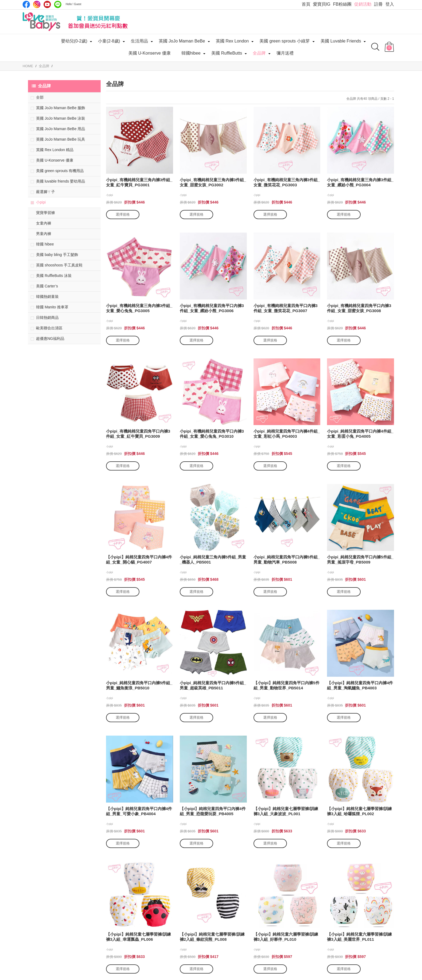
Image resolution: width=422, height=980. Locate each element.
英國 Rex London (232, 41)
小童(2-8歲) (109, 41)
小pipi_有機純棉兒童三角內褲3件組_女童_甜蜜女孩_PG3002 (213, 182)
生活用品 (139, 41)
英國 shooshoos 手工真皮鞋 (59, 265)
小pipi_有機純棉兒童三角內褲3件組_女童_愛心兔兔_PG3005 (139, 308)
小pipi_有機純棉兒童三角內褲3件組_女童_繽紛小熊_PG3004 (360, 182)
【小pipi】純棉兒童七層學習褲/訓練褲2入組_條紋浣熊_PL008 (212, 937)
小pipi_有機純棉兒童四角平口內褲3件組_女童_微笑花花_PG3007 (286, 308)
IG (37, 4)
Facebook (26, 4)
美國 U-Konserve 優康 (150, 53)
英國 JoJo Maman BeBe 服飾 (61, 108)
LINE (58, 4)
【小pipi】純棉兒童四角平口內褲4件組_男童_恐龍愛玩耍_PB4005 (213, 811)
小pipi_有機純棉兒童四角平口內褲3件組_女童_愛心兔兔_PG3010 (212, 434)
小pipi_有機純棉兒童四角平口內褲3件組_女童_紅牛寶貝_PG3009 (138, 434)
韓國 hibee (45, 244)
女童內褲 (44, 223)
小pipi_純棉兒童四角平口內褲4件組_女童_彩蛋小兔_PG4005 (360, 434)
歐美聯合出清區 (49, 328)
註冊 (378, 4)
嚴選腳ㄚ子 (45, 192)
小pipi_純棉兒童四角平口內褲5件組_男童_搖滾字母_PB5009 (360, 560)
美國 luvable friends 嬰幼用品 (61, 181)
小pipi (41, 202)
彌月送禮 (285, 53)
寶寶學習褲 (45, 213)
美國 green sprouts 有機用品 (60, 171)
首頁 (306, 4)
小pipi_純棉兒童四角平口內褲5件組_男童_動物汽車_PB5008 (287, 560)
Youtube (47, 4)
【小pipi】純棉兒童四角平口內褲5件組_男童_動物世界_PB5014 (286, 685)
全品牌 (259, 53)
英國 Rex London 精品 (55, 150)
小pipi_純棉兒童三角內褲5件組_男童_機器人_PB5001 (213, 560)
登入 (390, 4)
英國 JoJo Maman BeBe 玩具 (61, 139)
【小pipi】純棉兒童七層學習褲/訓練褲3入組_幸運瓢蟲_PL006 (138, 937)
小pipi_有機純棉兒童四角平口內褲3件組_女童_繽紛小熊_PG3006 (212, 308)
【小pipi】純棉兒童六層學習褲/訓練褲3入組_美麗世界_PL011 (359, 937)
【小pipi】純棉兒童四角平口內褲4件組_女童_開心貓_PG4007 (139, 560)
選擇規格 (123, 214)
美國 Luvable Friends (341, 41)
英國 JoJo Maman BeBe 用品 (61, 129)
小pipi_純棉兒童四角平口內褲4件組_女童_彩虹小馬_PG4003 (287, 434)
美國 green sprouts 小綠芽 (285, 41)
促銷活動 (363, 4)
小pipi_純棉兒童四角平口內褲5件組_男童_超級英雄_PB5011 (213, 685)
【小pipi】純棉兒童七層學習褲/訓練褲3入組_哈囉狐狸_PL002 (359, 811)
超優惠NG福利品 (50, 338)
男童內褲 (44, 234)
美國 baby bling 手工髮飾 (57, 255)
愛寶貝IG (322, 4)
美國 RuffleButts (227, 53)
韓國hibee (191, 53)
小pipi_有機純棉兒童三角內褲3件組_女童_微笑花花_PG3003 (287, 182)
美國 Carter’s (47, 286)
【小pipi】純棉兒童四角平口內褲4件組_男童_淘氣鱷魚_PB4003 (360, 685)
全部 (40, 97)
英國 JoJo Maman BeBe (182, 41)
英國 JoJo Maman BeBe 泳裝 (61, 118)
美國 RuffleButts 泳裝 (54, 276)
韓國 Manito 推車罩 (52, 307)
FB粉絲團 (342, 4)
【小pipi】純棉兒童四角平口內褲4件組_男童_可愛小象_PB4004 (139, 811)
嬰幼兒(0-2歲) (74, 41)
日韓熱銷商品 (47, 318)
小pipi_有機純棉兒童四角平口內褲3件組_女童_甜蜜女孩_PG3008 (359, 308)
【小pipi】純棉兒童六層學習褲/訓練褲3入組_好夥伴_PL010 (286, 937)
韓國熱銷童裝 (47, 297)
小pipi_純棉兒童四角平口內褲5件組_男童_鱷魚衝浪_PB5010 (139, 685)
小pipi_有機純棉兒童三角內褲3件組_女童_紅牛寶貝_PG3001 (139, 182)
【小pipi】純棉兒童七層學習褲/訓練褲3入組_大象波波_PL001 (286, 811)
